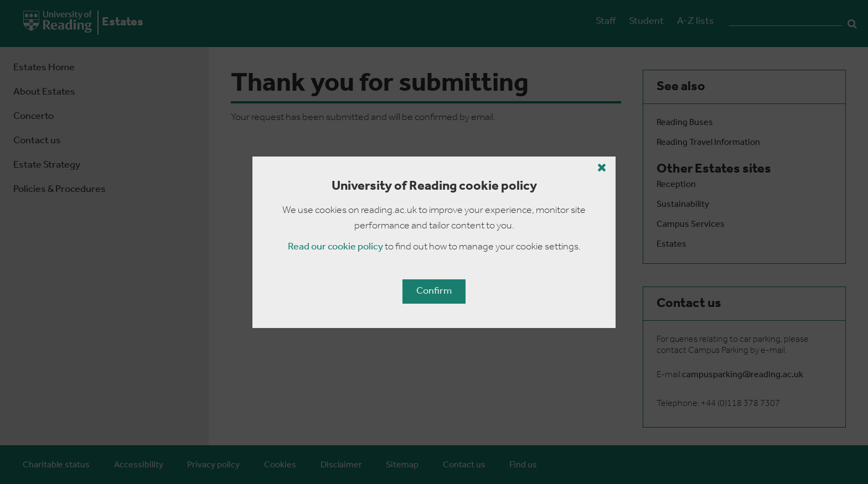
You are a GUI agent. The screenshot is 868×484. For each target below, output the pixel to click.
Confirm (434, 291)
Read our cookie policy (335, 247)
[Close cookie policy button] (602, 168)
